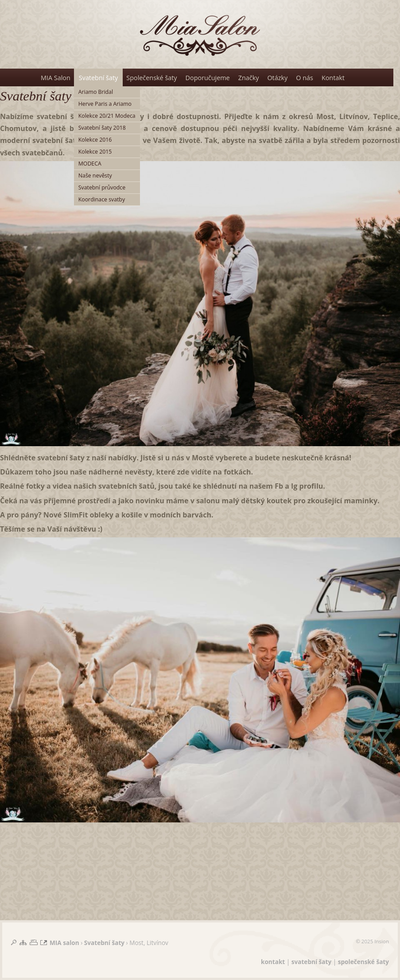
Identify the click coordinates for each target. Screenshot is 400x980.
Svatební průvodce (102, 187)
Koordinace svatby (102, 199)
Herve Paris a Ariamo (105, 104)
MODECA (90, 164)
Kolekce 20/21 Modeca (107, 116)
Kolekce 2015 (95, 152)
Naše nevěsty (95, 176)
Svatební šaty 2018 (102, 128)
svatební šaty (311, 962)
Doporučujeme (208, 78)
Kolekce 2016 (95, 140)
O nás (305, 78)
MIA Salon (56, 78)
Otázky (277, 78)
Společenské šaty (151, 78)
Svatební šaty (98, 78)
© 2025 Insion (372, 941)
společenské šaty (363, 962)
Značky (249, 78)
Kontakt (333, 78)
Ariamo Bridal (96, 92)
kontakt (273, 962)
